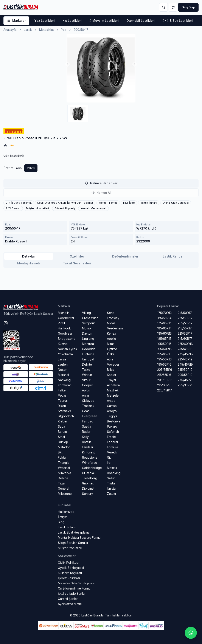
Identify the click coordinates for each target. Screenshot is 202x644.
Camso (112, 406)
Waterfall (64, 468)
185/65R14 (164, 328)
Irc (109, 463)
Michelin (64, 313)
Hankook (64, 328)
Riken (62, 406)
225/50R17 (185, 318)
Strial (61, 437)
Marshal (63, 375)
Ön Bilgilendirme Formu (74, 588)
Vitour (86, 380)
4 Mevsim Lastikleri (104, 21)
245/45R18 (185, 354)
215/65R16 (164, 385)
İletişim (63, 517)
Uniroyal (88, 359)
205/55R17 (185, 323)
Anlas (86, 395)
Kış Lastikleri (72, 21)
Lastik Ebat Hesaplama (74, 532)
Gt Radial (88, 473)
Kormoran (65, 385)
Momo (86, 328)
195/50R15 (164, 344)
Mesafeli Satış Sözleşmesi (76, 583)
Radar (86, 432)
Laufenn (64, 364)
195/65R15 (164, 354)
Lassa (62, 359)
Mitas (111, 344)
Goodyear (65, 333)
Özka (111, 354)
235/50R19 (185, 370)
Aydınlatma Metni (70, 604)
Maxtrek (113, 390)
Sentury (88, 494)
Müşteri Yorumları (70, 548)
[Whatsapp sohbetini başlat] (191, 633)
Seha (111, 313)
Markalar (16, 21)
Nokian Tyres (67, 349)
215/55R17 (185, 328)
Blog (61, 522)
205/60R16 (165, 380)
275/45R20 (186, 380)
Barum (62, 432)
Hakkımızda (66, 512)
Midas (111, 323)
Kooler (112, 375)
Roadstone (90, 457)
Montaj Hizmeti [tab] (29, 263)
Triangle (64, 463)
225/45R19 (185, 359)
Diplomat (88, 488)
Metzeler (113, 395)
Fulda (62, 457)
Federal (112, 442)
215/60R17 (185, 339)
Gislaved (88, 401)
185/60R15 (164, 333)
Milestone (65, 494)
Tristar (111, 483)
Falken (63, 390)
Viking (86, 313)
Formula (113, 447)
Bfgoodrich (66, 416)
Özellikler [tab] (77, 256)
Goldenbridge (92, 468)
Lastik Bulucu (67, 527)
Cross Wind (90, 318)
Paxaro (112, 426)
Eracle (111, 437)
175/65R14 (164, 323)
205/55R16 (165, 370)
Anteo (111, 401)
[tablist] (101, 260)
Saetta (87, 426)
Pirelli (62, 323)
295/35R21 (185, 385)
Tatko (86, 370)
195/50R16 (164, 359)
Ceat (85, 411)
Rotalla (87, 442)
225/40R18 (185, 344)
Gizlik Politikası (68, 563)
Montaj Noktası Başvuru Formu (79, 538)
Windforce (90, 463)
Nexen (63, 370)
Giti (109, 457)
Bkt (60, 452)
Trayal (111, 380)
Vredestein (115, 328)
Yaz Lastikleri (45, 21)
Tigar (62, 483)
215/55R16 (164, 375)
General (64, 488)
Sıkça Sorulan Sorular (73, 543)
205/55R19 (185, 375)
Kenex (112, 333)
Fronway (113, 318)
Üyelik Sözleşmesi (71, 568)
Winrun (87, 375)
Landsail (88, 447)
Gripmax (88, 483)
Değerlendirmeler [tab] (125, 256)
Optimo (112, 349)
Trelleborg (90, 478)
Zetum (111, 494)
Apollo (112, 339)
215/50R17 (185, 313)
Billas (111, 370)
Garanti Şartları (68, 599)
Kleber (63, 421)
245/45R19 (185, 364)
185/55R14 (164, 318)
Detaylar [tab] (29, 256)
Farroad (88, 421)
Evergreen (90, 416)
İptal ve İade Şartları (72, 594)
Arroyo (112, 411)
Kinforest (88, 452)
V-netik (112, 452)
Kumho (63, 344)
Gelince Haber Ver (101, 183)
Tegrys (112, 416)
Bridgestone (67, 339)
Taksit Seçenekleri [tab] (77, 263)
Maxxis (112, 468)
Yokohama (65, 354)
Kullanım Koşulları (70, 573)
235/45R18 (185, 349)
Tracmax (88, 406)
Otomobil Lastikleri (141, 21)
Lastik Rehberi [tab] (174, 256)
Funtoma (88, 354)
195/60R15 (164, 349)
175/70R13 (164, 313)
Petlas (62, 395)
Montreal (88, 344)
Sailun (111, 478)
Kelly (85, 437)
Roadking (114, 473)
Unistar (112, 488)
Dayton (87, 333)
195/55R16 (164, 364)
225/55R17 (185, 333)
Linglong (88, 339)
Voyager (113, 364)
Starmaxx (64, 411)
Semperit (88, 323)
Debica (63, 478)
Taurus (63, 401)
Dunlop (63, 442)
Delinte (87, 364)
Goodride (89, 349)
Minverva (64, 473)
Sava (61, 426)
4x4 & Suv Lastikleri (178, 21)
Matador (64, 447)
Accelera (113, 385)
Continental (66, 318)
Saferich (113, 432)
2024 (31, 168)
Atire (110, 359)
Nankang (64, 380)
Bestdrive (114, 421)
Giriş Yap (188, 7)
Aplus (86, 390)
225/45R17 (165, 390)
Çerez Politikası (69, 578)
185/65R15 (164, 339)
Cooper (88, 385)
